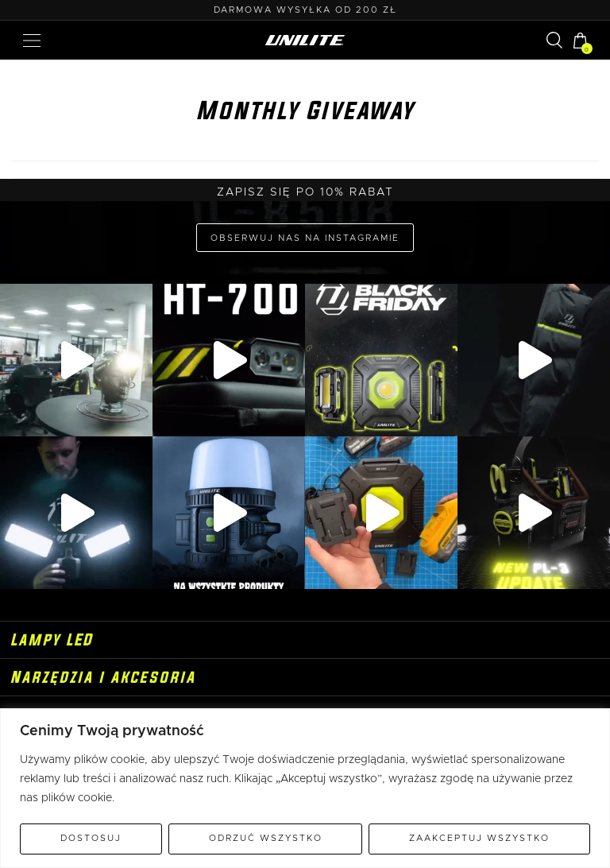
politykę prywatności (343, 580)
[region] (305, 788)
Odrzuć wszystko (266, 838)
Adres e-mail (305, 457)
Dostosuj (91, 838)
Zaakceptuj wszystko (479, 838)
